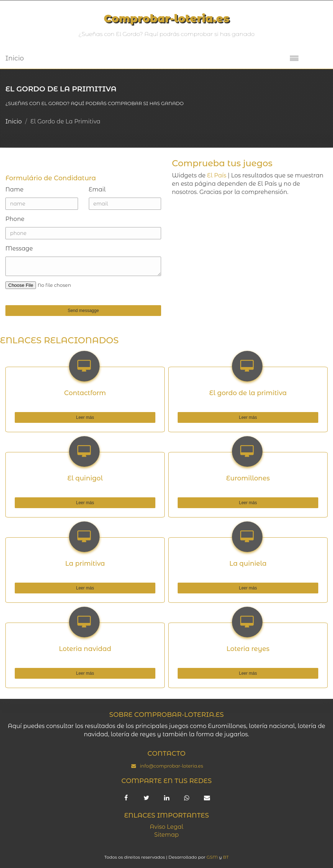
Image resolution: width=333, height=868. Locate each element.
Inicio (15, 58)
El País (217, 175)
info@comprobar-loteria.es (172, 766)
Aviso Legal (166, 827)
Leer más (54, 417)
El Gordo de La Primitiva (65, 121)
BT (226, 857)
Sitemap (166, 835)
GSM (212, 857)
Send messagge (52, 311)
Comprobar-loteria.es (166, 19)
